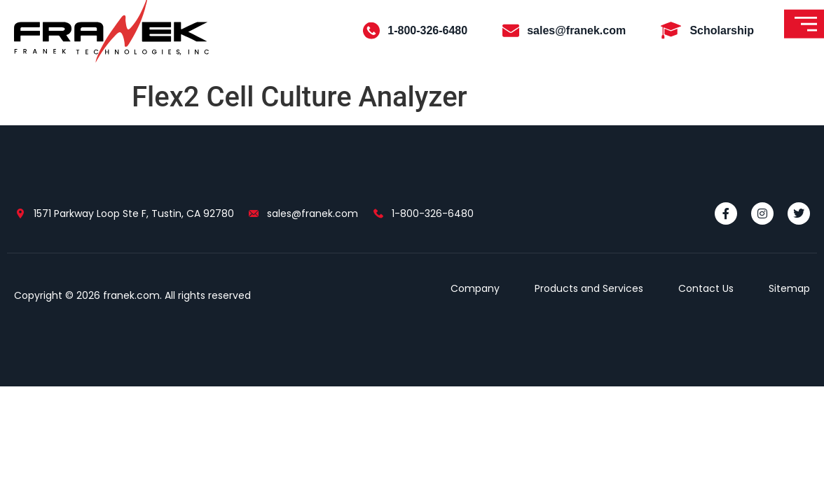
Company (475, 288)
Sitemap (789, 288)
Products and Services (589, 288)
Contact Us (706, 288)
